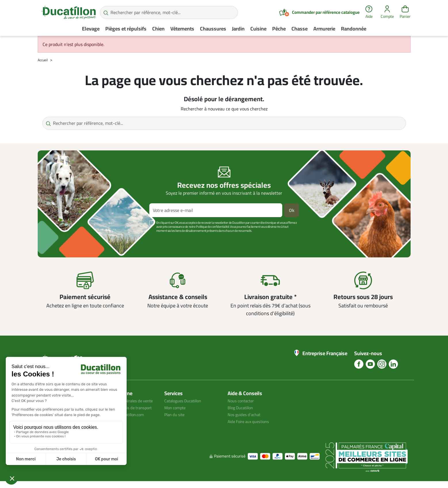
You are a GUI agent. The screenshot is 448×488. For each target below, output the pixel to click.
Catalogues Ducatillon (186, 401)
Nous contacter (243, 401)
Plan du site (176, 414)
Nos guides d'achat (246, 414)
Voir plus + (58, 239)
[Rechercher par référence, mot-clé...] (169, 13)
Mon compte (176, 407)
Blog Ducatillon (242, 407)
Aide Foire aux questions (251, 421)
